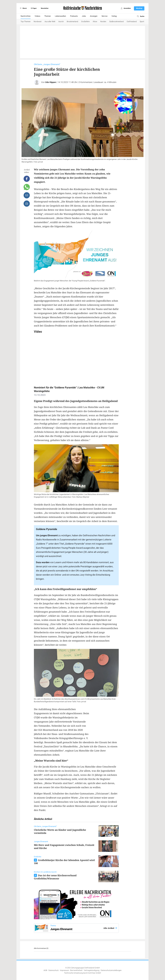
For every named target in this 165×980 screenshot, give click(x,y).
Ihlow (95, 22)
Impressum (64, 970)
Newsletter (45, 8)
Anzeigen (94, 16)
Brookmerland (72, 22)
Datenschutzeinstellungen (111, 970)
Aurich (61, 22)
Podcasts (74, 16)
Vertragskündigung (92, 970)
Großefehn (85, 22)
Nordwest (38, 22)
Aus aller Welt (50, 22)
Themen (48, 16)
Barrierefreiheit (76, 970)
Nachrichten (26, 16)
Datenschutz (54, 970)
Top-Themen (26, 22)
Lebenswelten (60, 16)
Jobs (84, 16)
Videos (37, 16)
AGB (45, 970)
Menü (23, 8)
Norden (103, 22)
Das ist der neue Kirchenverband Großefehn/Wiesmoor (55, 877)
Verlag (114, 16)
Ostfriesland (132, 22)
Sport (142, 22)
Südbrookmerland (116, 22)
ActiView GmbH (95, 973)
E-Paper (34, 8)
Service (104, 16)
